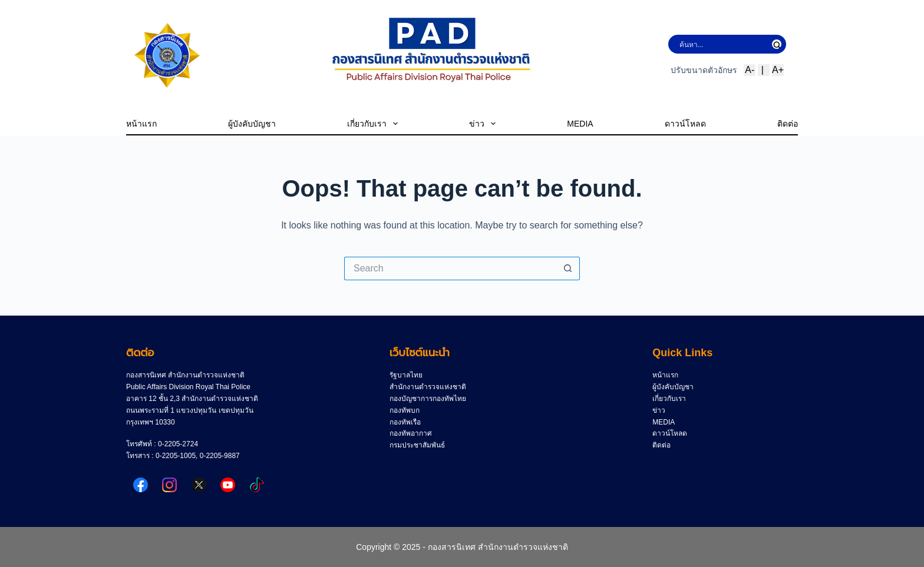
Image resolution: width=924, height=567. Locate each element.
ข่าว (482, 124)
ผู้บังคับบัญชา (252, 124)
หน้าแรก (141, 124)
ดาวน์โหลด (685, 124)
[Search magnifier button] (777, 44)
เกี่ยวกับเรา (372, 124)
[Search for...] (450, 268)
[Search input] (723, 44)
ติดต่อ (788, 124)
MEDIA (580, 124)
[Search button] (568, 268)
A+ (778, 70)
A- (750, 70)
